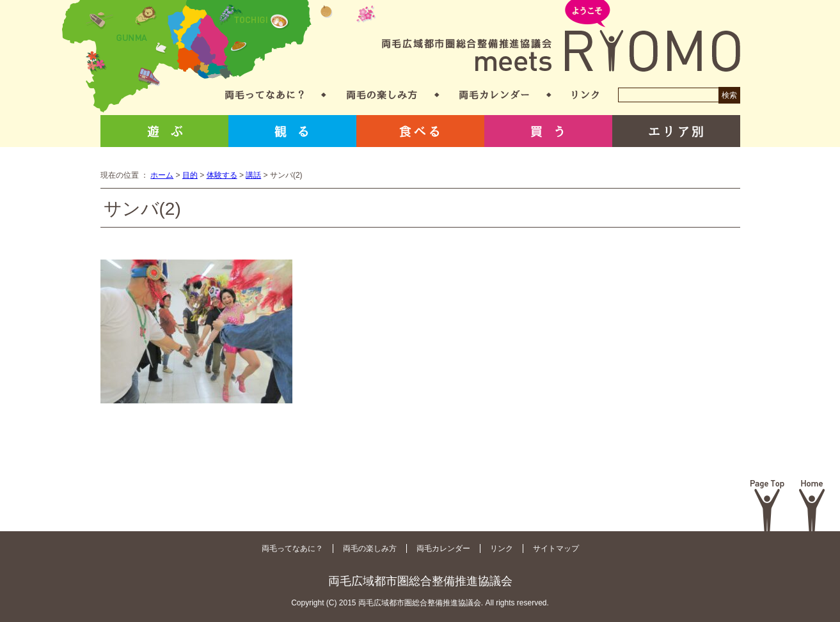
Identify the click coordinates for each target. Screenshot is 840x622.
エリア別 (676, 131)
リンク (585, 95)
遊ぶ (164, 131)
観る (292, 131)
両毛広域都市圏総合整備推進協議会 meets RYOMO (561, 37)
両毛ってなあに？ (265, 95)
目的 (190, 175)
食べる (420, 131)
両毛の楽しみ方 (382, 95)
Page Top (767, 506)
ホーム (162, 175)
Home (812, 506)
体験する (222, 175)
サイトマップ (556, 548)
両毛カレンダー (494, 95)
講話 (253, 175)
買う (548, 131)
